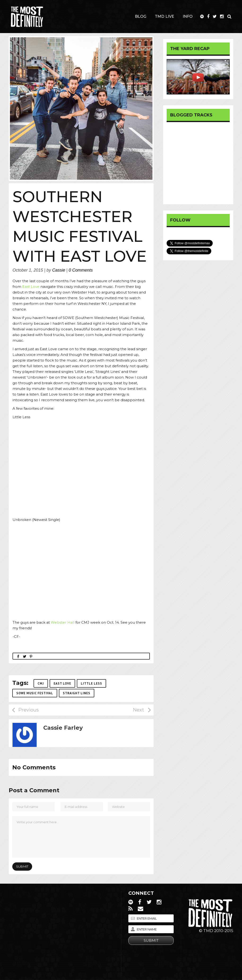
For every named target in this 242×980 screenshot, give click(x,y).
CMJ (41, 684)
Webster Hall (63, 622)
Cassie (59, 270)
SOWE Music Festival (35, 693)
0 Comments (81, 270)
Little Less (91, 684)
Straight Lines (77, 693)
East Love (31, 287)
